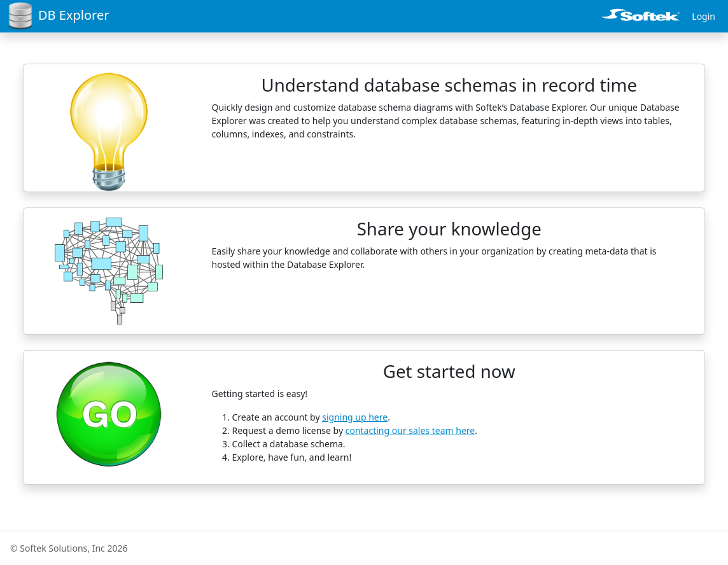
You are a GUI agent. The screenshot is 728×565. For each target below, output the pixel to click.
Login (703, 16)
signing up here (355, 417)
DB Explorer (58, 17)
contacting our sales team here (410, 430)
